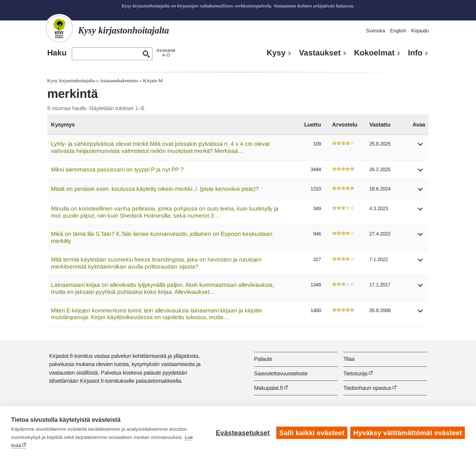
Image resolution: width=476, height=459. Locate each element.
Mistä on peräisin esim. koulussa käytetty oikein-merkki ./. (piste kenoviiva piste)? (155, 189)
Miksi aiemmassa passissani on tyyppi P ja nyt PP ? (117, 169)
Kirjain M (153, 81)
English (398, 31)
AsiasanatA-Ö (166, 53)
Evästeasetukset (242, 433)
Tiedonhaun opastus (367, 388)
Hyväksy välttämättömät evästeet (408, 433)
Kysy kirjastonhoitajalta (71, 81)
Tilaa (349, 359)
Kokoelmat (374, 53)
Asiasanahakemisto (119, 81)
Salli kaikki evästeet (311, 433)
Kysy (276, 53)
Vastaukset (320, 53)
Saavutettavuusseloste (281, 373)
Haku (57, 53)
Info (415, 53)
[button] (421, 147)
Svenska (375, 31)
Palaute (263, 359)
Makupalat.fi (268, 388)
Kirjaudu (420, 31)
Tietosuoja (355, 373)
